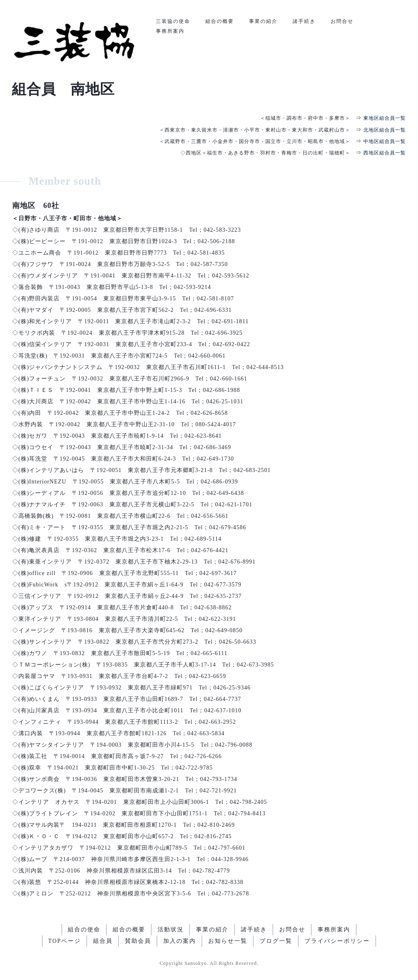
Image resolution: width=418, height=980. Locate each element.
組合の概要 (220, 21)
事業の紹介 (263, 21)
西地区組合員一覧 (385, 153)
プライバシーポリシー (337, 941)
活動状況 (171, 930)
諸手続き (304, 21)
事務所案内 (170, 31)
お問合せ (342, 21)
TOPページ (64, 941)
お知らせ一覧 (228, 941)
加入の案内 (180, 941)
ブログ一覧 (276, 941)
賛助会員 (138, 941)
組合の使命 (84, 930)
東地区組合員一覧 (385, 118)
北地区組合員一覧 (385, 130)
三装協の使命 (173, 21)
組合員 (103, 941)
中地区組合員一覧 (385, 141)
